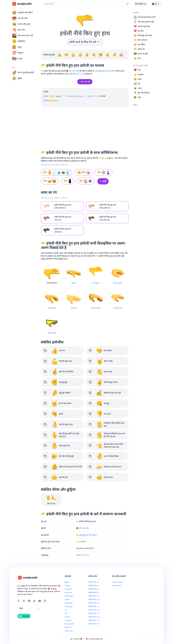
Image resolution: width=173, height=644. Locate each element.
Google (68, 586)
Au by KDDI (69, 624)
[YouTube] (40, 601)
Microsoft (68, 589)
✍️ (121, 55)
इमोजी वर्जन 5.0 (94, 596)
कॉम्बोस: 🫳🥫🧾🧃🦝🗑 (53, 96)
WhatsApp (69, 603)
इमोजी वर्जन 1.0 (94, 582)
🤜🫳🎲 (83, 172)
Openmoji (69, 631)
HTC (66, 613)
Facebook (69, 592)
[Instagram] (45, 601)
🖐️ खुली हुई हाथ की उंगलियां (105, 71)
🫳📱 (68, 181)
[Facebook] (19, 601)
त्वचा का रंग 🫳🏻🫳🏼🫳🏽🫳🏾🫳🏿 (96, 96)
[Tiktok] (34, 601)
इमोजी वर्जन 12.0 (94, 603)
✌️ (108, 55)
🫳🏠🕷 (86, 181)
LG (66, 610)
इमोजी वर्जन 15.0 (94, 620)
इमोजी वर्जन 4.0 (94, 592)
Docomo (68, 627)
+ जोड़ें (103, 181)
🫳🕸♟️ (104, 172)
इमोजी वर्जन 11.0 (94, 599)
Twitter (68, 599)
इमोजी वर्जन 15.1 (94, 624)
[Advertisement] (85, 128)
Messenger (69, 596)
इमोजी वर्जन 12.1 (94, 606)
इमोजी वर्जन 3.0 (94, 589)
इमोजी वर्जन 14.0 (77, 74)
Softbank (68, 620)
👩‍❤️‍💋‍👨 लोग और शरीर (72, 71)
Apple (67, 582)
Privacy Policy (117, 582)
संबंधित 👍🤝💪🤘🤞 (51, 100)
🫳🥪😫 (50, 181)
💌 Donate (24, 616)
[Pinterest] (29, 601)
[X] (24, 601)
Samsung (68, 606)
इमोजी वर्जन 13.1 (94, 613)
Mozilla (68, 617)
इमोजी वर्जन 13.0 (94, 610)
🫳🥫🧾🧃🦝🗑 (56, 172)
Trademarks (117, 586)
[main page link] (22, 4)
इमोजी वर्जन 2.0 (94, 586)
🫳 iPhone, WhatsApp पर (75, 96)
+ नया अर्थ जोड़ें (85, 82)
